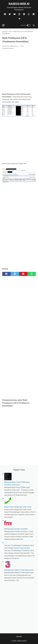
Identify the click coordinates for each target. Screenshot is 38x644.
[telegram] (19, 19)
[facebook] (5, 14)
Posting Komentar (8, 48)
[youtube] (14, 14)
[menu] (3, 25)
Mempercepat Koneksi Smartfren (16, 529)
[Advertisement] (19, 71)
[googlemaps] (33, 14)
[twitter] (9, 14)
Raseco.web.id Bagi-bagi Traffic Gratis (18, 507)
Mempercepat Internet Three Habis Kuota (19, 570)
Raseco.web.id (19, 4)
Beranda (19, 637)
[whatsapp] (29, 14)
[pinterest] (23, 274)
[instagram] (19, 14)
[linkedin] (24, 14)
